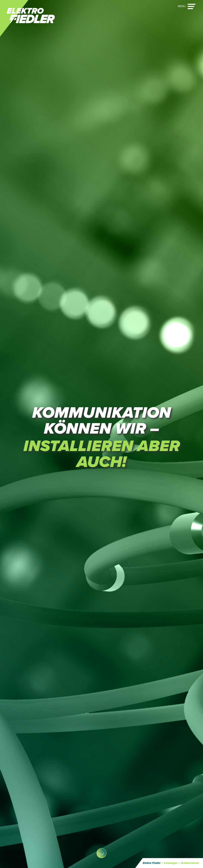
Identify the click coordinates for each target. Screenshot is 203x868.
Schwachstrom (190, 863)
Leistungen (171, 863)
